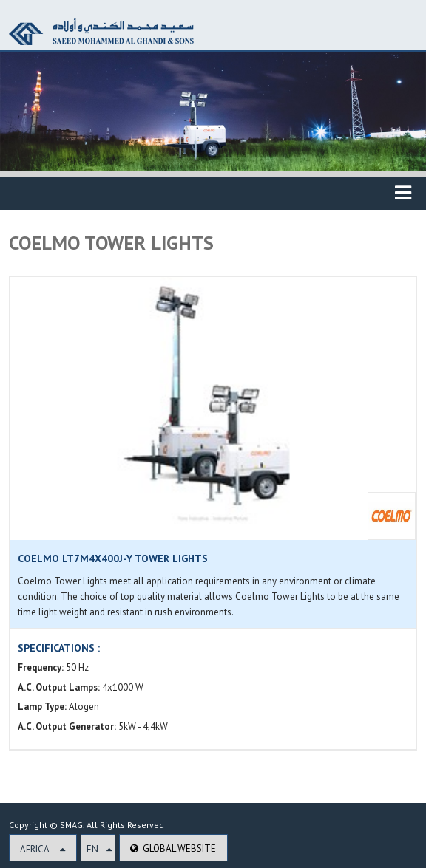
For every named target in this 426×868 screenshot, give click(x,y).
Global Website (173, 848)
